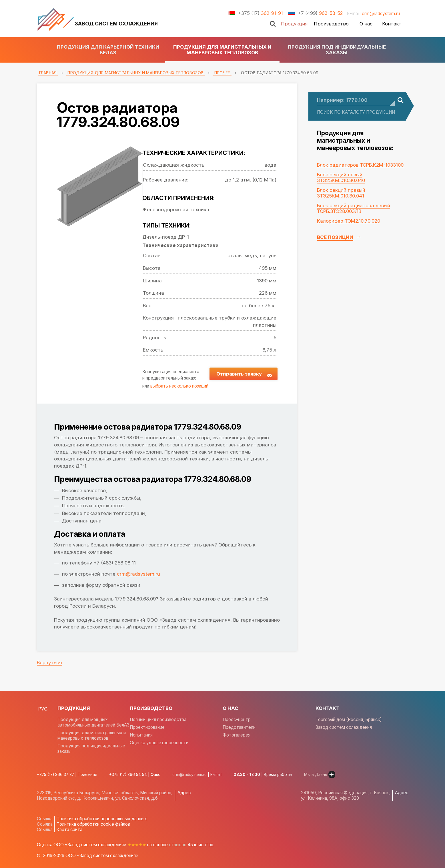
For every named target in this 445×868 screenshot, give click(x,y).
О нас (366, 24)
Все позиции (335, 237)
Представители (239, 727)
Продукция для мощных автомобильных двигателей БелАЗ (93, 722)
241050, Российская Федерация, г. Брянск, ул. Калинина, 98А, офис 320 (345, 795)
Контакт (392, 24)
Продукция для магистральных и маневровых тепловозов (222, 50)
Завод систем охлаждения (344, 727)
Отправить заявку (239, 374)
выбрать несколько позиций (179, 386)
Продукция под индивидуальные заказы (337, 50)
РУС (43, 709)
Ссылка (45, 819)
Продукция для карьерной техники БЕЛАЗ (108, 50)
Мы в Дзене (320, 775)
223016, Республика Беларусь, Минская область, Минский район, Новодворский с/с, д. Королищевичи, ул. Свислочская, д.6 (105, 795)
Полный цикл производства (158, 720)
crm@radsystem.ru (381, 14)
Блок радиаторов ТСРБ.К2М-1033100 (360, 165)
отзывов (178, 845)
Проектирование (147, 727)
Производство (331, 24)
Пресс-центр (237, 720)
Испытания (141, 735)
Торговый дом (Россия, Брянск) (349, 720)
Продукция (294, 24)
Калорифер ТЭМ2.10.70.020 (349, 221)
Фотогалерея (237, 735)
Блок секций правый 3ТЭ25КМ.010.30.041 (341, 193)
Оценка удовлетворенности (159, 743)
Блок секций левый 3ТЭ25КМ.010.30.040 (341, 177)
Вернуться (49, 663)
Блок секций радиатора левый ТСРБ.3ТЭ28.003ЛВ (354, 208)
